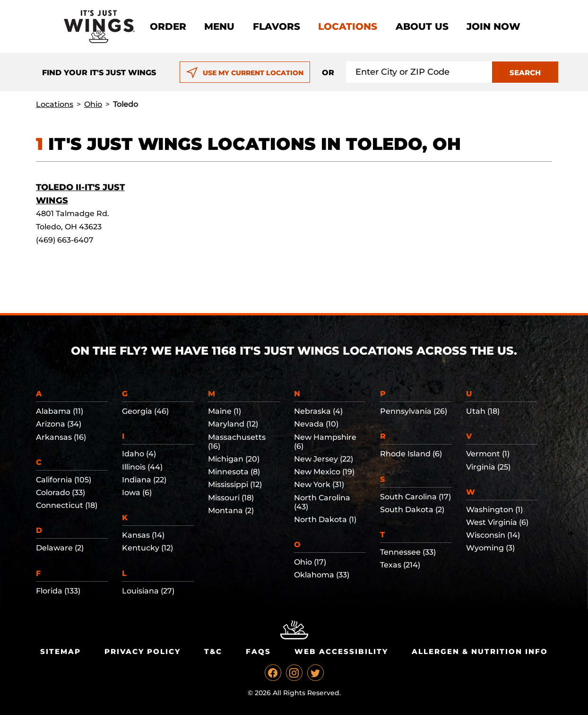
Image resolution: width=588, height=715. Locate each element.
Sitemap (61, 651)
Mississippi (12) (235, 484)
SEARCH (525, 73)
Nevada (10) (316, 424)
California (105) (64, 480)
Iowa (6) (137, 493)
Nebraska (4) (318, 411)
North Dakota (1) (325, 519)
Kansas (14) (143, 535)
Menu (219, 26)
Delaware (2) (60, 548)
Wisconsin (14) (493, 535)
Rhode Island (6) (411, 454)
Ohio (93, 104)
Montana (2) (231, 510)
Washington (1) (494, 510)
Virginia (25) (488, 467)
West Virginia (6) (497, 522)
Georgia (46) (145, 411)
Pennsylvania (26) (414, 411)
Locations (348, 26)
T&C (213, 651)
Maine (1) (225, 411)
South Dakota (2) (412, 510)
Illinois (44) (142, 467)
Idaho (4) (139, 454)
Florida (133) (58, 591)
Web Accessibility (341, 651)
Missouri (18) (231, 498)
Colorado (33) (61, 493)
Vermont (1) (488, 454)
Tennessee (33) (408, 552)
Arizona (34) (59, 424)
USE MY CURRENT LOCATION (245, 73)
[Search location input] (419, 72)
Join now (493, 26)
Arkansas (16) (61, 437)
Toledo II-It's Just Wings (80, 194)
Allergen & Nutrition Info (480, 651)
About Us (422, 26)
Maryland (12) (233, 424)
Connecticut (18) (67, 505)
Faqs (258, 651)
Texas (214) (400, 565)
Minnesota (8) (234, 472)
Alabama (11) (60, 411)
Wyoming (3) (490, 548)
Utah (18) (483, 411)
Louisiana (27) (148, 591)
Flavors (277, 26)
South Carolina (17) (415, 497)
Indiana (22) (144, 480)
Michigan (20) (234, 459)
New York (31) (319, 484)
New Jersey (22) (324, 459)
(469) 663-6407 (65, 240)
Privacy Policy (143, 651)
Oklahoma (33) (322, 575)
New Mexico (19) (324, 472)
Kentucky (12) (147, 548)
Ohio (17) (310, 562)
